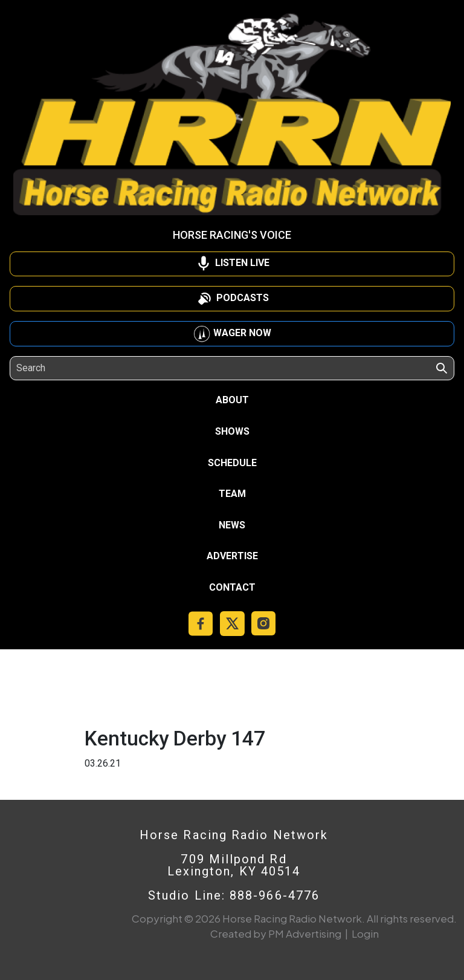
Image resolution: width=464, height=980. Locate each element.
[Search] (72, 368)
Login (365, 933)
